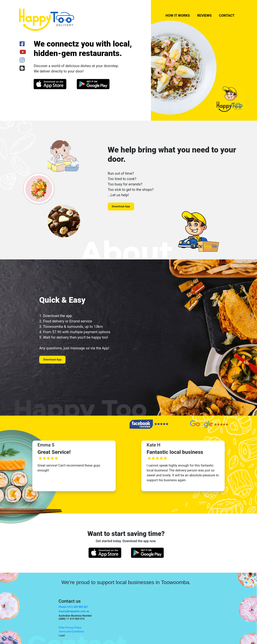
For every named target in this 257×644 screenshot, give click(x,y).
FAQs (62, 628)
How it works (178, 16)
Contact (227, 16)
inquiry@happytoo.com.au (74, 611)
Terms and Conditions (71, 632)
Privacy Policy (73, 628)
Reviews (204, 16)
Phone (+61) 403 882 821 (74, 607)
